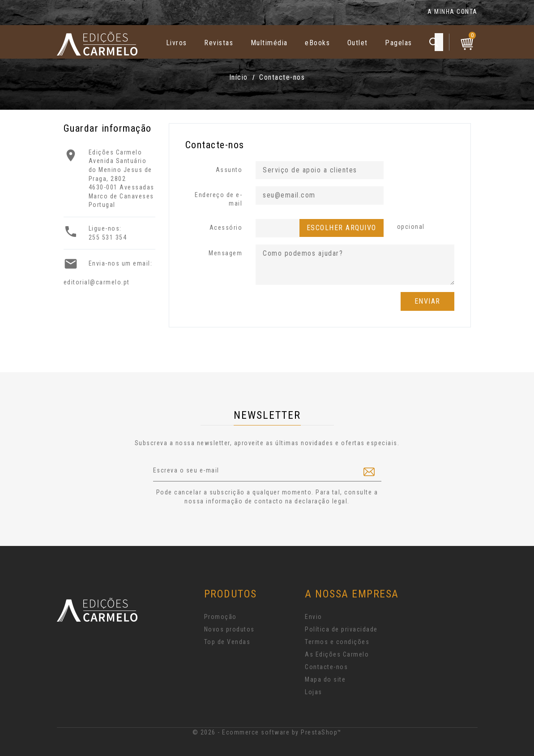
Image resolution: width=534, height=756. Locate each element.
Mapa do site (325, 679)
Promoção (220, 617)
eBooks (317, 43)
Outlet (358, 43)
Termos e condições (337, 642)
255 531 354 (108, 237)
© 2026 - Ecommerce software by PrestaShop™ (267, 732)
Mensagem (225, 253)
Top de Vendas (227, 642)
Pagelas (399, 43)
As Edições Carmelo (337, 654)
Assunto (229, 170)
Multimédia (269, 43)
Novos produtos (229, 629)
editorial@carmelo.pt (97, 282)
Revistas (219, 43)
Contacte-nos (326, 667)
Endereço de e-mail (218, 199)
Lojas (314, 692)
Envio (314, 617)
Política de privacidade (341, 629)
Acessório (226, 228)
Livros (177, 43)
